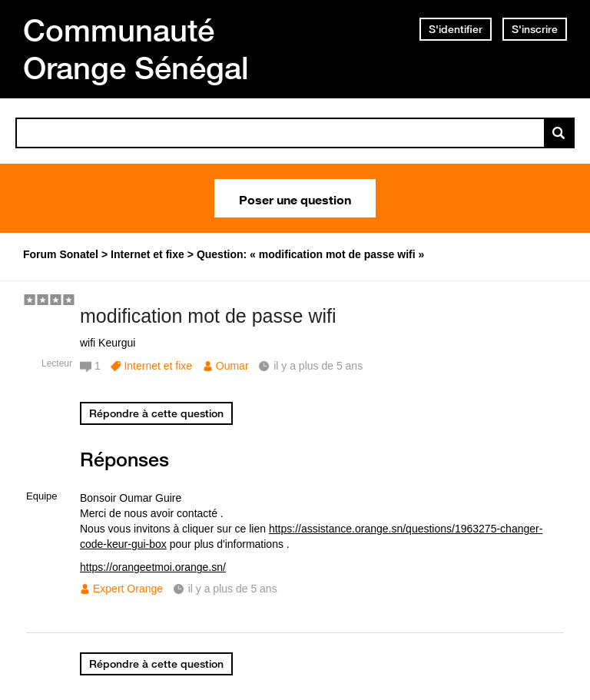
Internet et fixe (158, 366)
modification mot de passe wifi (208, 316)
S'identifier (456, 29)
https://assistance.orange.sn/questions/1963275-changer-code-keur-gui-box (311, 536)
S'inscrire (535, 29)
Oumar (232, 366)
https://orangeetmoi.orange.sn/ (153, 567)
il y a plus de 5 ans (233, 589)
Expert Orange (128, 589)
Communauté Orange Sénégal (136, 49)
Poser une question (295, 198)
